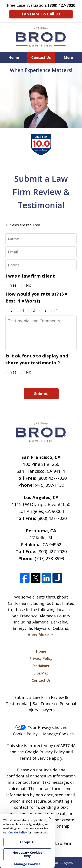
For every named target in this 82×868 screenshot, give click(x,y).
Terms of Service (35, 758)
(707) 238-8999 (49, 558)
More (68, 58)
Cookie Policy (25, 734)
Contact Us (41, 58)
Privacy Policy (41, 658)
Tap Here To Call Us (41, 14)
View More (38, 635)
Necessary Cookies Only (27, 854)
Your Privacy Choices (41, 727)
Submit (41, 393)
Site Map (41, 673)
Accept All (27, 842)
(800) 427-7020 (52, 478)
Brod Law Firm (59, 843)
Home (14, 58)
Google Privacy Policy (45, 752)
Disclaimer (41, 666)
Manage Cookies (58, 734)
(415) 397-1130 (49, 485)
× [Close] (50, 818)
